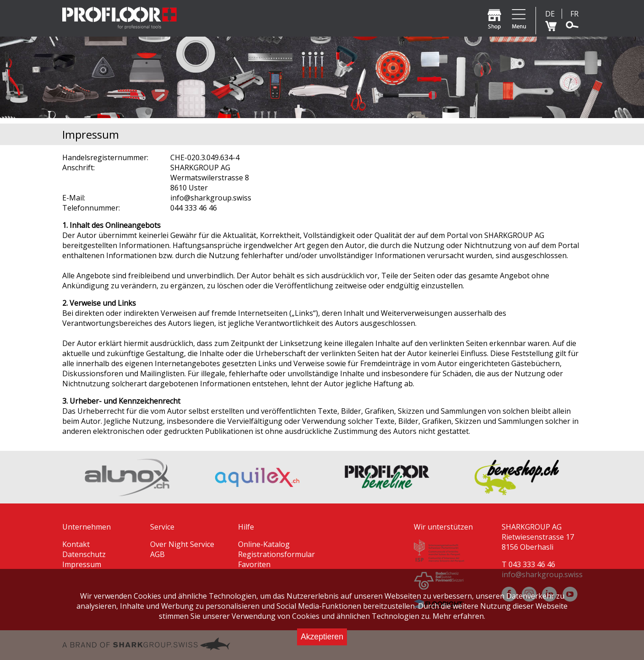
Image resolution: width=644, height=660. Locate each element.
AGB (157, 554)
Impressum (82, 564)
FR (574, 14)
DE (550, 14)
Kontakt (76, 544)
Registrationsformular (276, 554)
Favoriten (254, 564)
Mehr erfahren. (459, 616)
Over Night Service (182, 544)
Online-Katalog (264, 544)
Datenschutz (84, 554)
